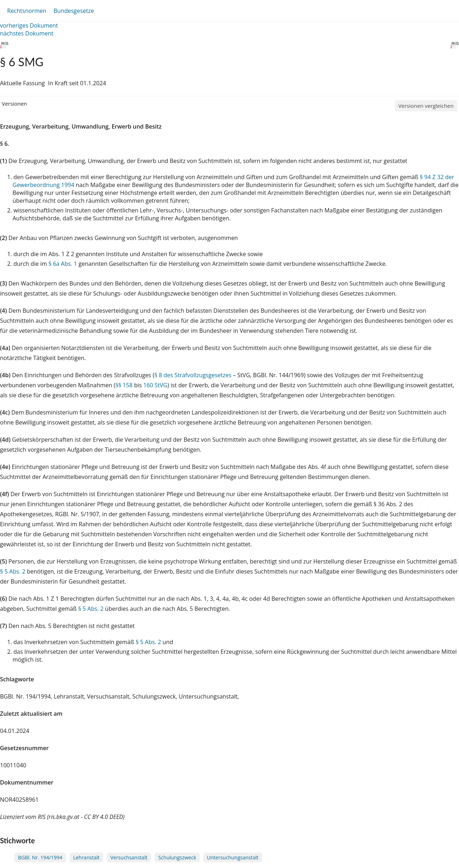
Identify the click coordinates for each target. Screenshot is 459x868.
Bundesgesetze (74, 11)
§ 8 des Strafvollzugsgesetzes (193, 375)
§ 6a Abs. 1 (63, 264)
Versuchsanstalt (129, 857)
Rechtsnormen (27, 11)
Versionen (14, 104)
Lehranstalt (86, 857)
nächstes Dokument (27, 33)
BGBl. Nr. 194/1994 (40, 857)
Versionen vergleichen (426, 106)
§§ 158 (124, 385)
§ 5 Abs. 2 (13, 571)
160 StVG (155, 385)
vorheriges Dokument (29, 25)
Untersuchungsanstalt (233, 857)
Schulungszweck (177, 857)
